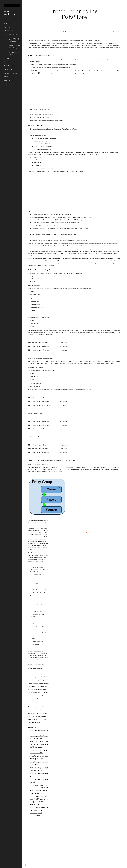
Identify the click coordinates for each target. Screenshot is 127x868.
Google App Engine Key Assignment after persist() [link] (14, 47)
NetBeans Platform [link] (11, 73)
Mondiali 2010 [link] (10, 69)
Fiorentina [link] (8, 27)
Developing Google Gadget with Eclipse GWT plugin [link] (15, 40)
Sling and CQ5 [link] (9, 80)
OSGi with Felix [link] (10, 77)
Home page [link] (7, 23)
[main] (75, 14)
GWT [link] (9, 58)
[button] (125, 2)
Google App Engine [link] (13, 34)
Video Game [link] (9, 84)
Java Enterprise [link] (10, 62)
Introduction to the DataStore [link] (15, 53)
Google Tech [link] (9, 31)
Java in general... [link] (10, 65)
